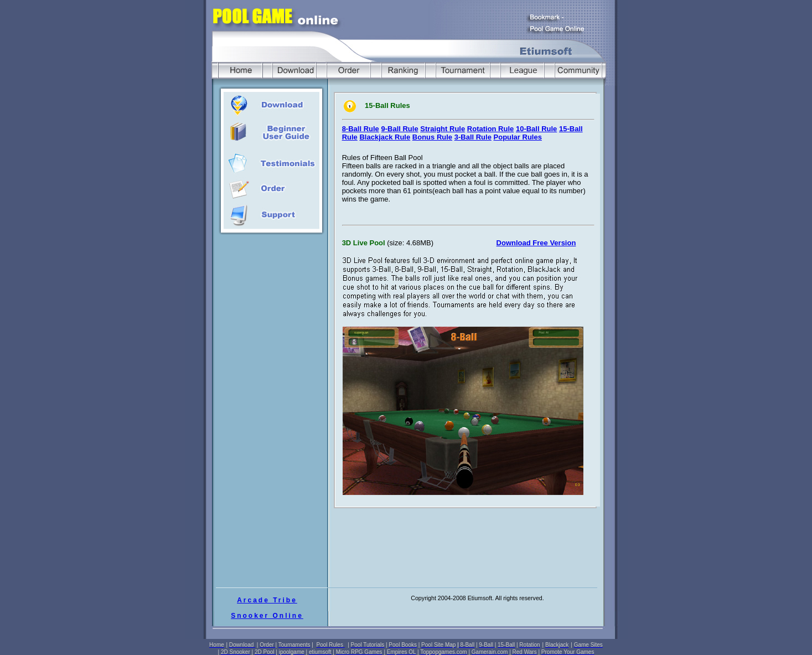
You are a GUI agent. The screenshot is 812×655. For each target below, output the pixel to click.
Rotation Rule (491, 129)
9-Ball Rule (399, 129)
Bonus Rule (432, 137)
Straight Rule (443, 129)
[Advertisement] (272, 344)
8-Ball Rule (361, 129)
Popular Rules (518, 137)
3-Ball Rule (473, 137)
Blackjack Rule (385, 137)
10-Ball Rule (536, 129)
